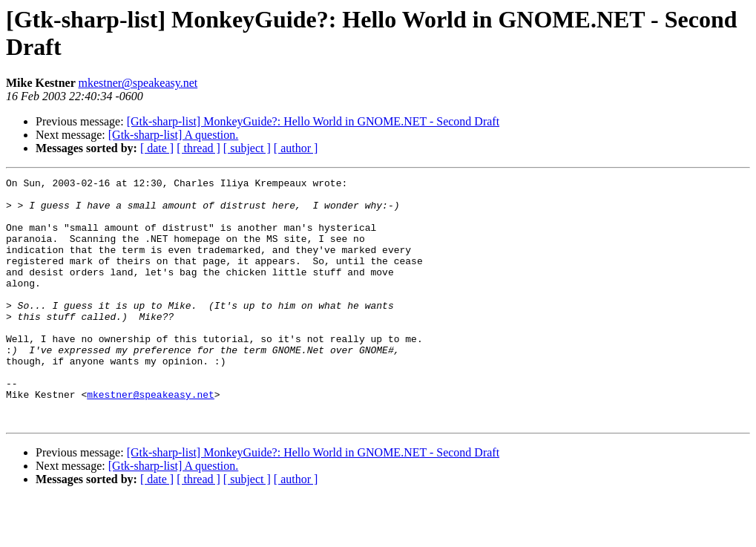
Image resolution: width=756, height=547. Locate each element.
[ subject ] (247, 148)
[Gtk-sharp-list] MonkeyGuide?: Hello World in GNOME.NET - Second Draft (313, 121)
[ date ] (157, 148)
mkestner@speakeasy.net (138, 83)
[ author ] (296, 148)
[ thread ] (198, 148)
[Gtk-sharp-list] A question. (174, 135)
